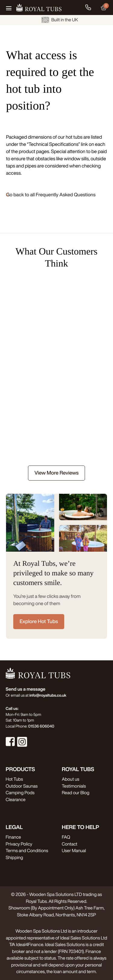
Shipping (14, 857)
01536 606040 (41, 726)
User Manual (74, 850)
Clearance (16, 799)
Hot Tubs (14, 779)
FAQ (66, 837)
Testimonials (74, 786)
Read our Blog (76, 793)
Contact (69, 844)
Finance (13, 837)
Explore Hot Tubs (39, 621)
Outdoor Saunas (22, 786)
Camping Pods (20, 793)
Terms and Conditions (27, 850)
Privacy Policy (19, 844)
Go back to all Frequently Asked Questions (51, 194)
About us (71, 779)
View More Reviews (56, 473)
